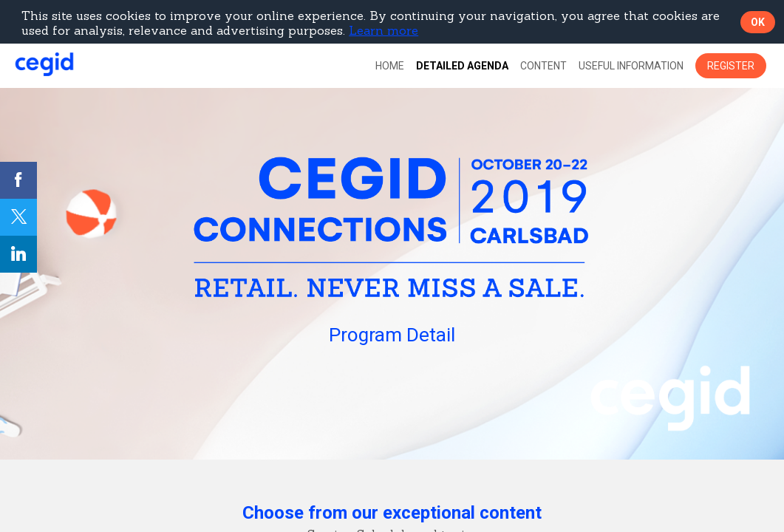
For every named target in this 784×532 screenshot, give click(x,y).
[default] (462, 66)
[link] (390, 66)
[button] (731, 66)
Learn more (384, 30)
